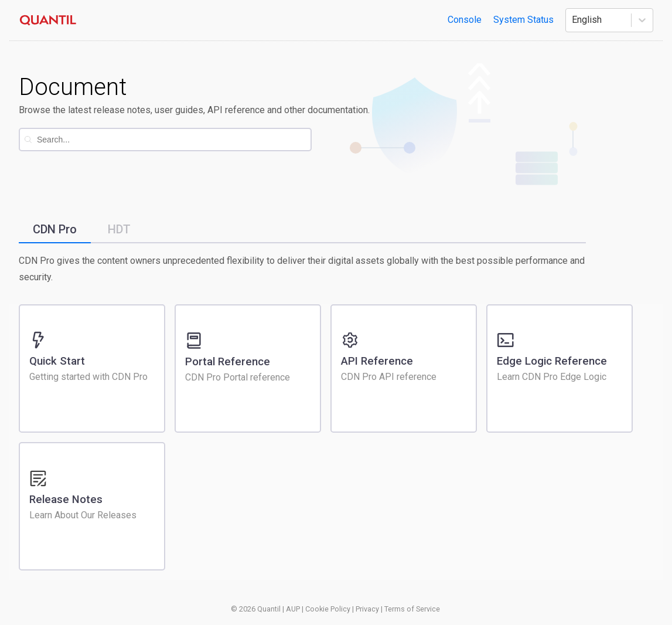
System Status (523, 20)
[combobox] (174, 140)
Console (465, 20)
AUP (293, 609)
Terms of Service (412, 609)
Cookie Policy (328, 609)
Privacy (367, 609)
